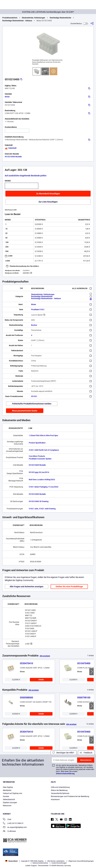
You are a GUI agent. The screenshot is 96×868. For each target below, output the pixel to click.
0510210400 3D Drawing (39, 501)
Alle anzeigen (45, 656)
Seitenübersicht (9, 799)
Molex (7, 97)
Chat (7, 820)
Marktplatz (7, 790)
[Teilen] (92, 23)
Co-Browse (9, 831)
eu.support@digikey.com (15, 827)
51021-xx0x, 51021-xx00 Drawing (42, 509)
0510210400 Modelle (13, 157)
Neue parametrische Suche (25, 411)
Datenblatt (11, 148)
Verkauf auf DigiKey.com (13, 793)
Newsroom (7, 806)
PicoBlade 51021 (38, 310)
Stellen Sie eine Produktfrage (69, 587)
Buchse (34, 325)
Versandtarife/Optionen (60, 793)
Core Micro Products (37, 456)
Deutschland (11, 861)
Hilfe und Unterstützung (60, 787)
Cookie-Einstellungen (59, 863)
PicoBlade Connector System (40, 459)
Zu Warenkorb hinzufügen (48, 194)
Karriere (6, 796)
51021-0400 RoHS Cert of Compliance (44, 450)
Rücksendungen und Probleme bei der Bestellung (70, 796)
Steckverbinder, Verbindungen (33, 18)
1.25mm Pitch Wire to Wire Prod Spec (43, 436)
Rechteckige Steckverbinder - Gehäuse (17, 21)
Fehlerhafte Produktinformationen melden (32, 404)
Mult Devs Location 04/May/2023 (42, 480)
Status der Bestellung (59, 790)
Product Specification (37, 443)
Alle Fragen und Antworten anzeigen (27, 587)
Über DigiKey (8, 787)
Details (41, 680)
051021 (34, 396)
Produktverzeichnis (10, 18)
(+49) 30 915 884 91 (13, 824)
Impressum (55, 799)
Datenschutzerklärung (65, 774)
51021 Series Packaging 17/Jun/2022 (44, 487)
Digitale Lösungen (10, 803)
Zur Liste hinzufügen (48, 202)
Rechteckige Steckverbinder (60, 18)
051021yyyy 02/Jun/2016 (39, 472)
